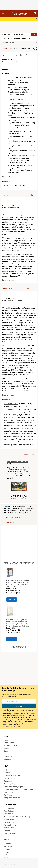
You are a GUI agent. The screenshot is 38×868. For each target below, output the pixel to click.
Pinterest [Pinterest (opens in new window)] (7, 849)
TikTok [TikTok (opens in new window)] (6, 852)
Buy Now (12, 599)
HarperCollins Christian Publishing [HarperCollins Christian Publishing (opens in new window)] (17, 817)
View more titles (19, 647)
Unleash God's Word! (19, 498)
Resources (14, 48)
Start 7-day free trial (13, 517)
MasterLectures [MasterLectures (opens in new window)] (10, 833)
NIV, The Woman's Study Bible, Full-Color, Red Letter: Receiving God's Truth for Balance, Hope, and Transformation (18, 583)
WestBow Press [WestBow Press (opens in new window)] (10, 828)
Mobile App (8, 748)
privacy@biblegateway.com (11, 727)
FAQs (6, 770)
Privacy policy (9, 784)
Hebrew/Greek (25, 48)
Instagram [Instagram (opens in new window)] (8, 847)
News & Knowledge (11, 743)
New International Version (17, 462)
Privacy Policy (6, 725)
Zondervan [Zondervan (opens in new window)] (8, 831)
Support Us (8, 759)
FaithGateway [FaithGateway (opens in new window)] (9, 808)
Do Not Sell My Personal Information (19, 789)
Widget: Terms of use (12, 798)
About (6, 740)
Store (6, 751)
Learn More (10, 522)
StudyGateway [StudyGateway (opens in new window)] (9, 811)
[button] (35, 13)
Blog (6, 754)
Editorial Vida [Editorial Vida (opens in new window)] (9, 822)
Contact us (8, 781)
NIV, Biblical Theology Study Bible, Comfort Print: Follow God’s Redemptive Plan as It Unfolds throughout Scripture (18, 623)
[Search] (34, 35)
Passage (5, 48)
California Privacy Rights (14, 787)
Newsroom (8, 757)
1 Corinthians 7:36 (11, 404)
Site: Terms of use (11, 795)
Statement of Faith (11, 745)
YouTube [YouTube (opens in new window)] (7, 858)
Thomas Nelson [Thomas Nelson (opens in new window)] (10, 825)
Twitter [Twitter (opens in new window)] (6, 855)
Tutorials (7, 773)
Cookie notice (9, 792)
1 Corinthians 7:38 (11, 409)
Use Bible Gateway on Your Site (16, 775)
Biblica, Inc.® (12, 474)
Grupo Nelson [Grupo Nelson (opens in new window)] (9, 819)
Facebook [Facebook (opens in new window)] (7, 844)
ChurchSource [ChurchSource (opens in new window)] (9, 814)
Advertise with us (10, 778)
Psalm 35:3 (8, 185)
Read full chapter (9, 176)
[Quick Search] (15, 35)
